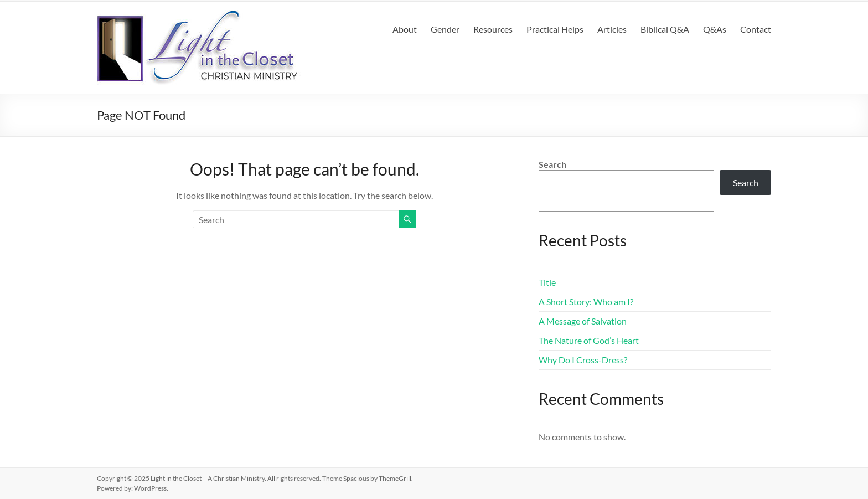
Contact (756, 29)
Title (547, 282)
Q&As (715, 29)
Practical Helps (555, 29)
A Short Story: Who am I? (586, 302)
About (405, 29)
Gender (445, 29)
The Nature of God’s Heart (589, 340)
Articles (612, 29)
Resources (493, 29)
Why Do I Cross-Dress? (583, 360)
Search (552, 164)
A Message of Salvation (583, 321)
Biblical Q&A (665, 29)
